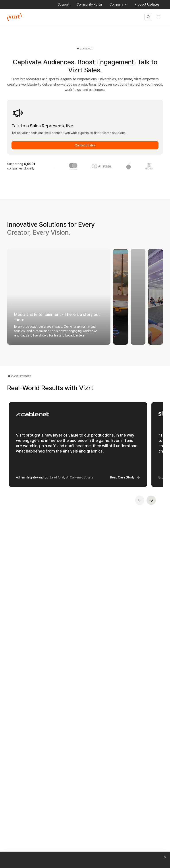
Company (119, 4)
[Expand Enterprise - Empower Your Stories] (138, 297)
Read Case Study (125, 477)
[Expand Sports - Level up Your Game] (121, 297)
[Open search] (148, 17)
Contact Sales (85, 145)
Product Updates (147, 4)
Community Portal (90, 4)
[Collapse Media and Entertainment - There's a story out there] (59, 297)
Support (64, 4)
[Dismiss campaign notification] (165, 857)
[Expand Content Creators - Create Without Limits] (156, 297)
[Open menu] (158, 17)
